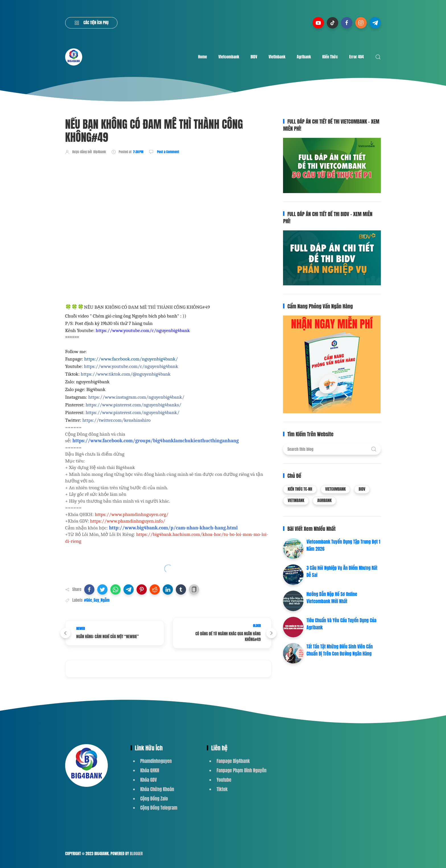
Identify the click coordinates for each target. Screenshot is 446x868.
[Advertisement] (169, 176)
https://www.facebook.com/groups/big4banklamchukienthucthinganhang (155, 441)
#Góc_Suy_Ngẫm (97, 600)
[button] (89, 589)
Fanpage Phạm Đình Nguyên (241, 770)
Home (202, 57)
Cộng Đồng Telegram (159, 808)
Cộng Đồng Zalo (154, 799)
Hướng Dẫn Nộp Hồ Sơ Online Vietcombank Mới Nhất (332, 598)
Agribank (304, 57)
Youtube (224, 780)
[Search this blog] (332, 449)
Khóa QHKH (150, 770)
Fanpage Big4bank (233, 761)
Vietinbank (277, 57)
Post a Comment (168, 152)
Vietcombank (229, 57)
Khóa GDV (148, 780)
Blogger (136, 854)
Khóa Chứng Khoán (157, 789)
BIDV (254, 57)
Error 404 (357, 57)
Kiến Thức (330, 57)
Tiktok (222, 789)
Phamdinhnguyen (156, 761)
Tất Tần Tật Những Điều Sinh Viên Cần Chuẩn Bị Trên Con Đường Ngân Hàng (339, 650)
